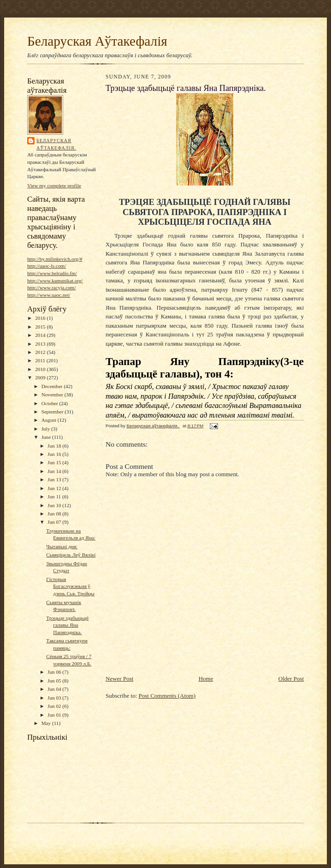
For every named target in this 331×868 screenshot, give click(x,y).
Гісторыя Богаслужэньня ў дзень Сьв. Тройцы (70, 586)
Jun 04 (55, 689)
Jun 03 (55, 698)
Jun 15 (55, 462)
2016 (41, 318)
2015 (41, 327)
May (47, 723)
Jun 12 (55, 488)
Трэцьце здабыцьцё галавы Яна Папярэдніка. (67, 625)
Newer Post (119, 679)
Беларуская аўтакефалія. (56, 144)
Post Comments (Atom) (167, 696)
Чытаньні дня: (62, 546)
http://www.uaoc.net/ (49, 295)
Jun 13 (55, 479)
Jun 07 (55, 522)
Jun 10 (55, 505)
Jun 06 (55, 672)
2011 (41, 360)
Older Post (291, 679)
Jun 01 (55, 715)
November (53, 395)
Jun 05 (55, 681)
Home (206, 679)
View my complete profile (54, 186)
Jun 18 (55, 446)
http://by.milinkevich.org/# (55, 259)
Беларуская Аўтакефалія (97, 41)
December (53, 386)
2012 (41, 352)
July (46, 429)
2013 (41, 344)
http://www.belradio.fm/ (52, 273)
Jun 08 (55, 514)
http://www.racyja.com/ (51, 287)
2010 (41, 369)
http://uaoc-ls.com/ (47, 266)
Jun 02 (55, 706)
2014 (41, 335)
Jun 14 (55, 471)
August (50, 420)
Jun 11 (55, 497)
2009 (41, 377)
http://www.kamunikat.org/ (55, 281)
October (50, 403)
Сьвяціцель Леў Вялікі (71, 555)
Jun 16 (55, 454)
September (53, 412)
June (47, 437)
